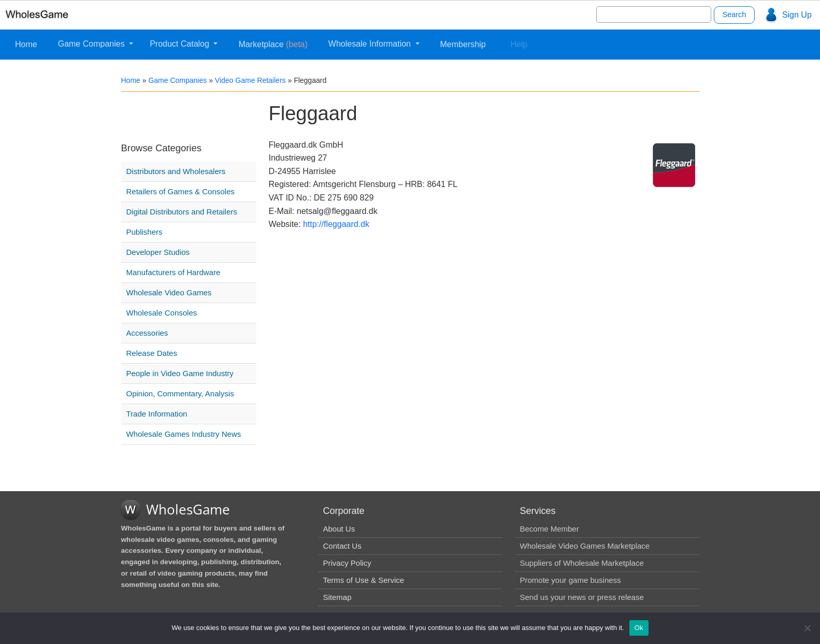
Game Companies (92, 44)
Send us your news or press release (582, 597)
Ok (639, 628)
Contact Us (342, 546)
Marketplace (273, 44)
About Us (339, 529)
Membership (463, 44)
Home (26, 44)
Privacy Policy (347, 563)
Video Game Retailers (250, 80)
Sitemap (337, 597)
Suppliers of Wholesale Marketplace (582, 563)
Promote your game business (571, 580)
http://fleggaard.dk (336, 224)
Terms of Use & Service (364, 580)
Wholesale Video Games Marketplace (585, 546)
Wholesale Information (371, 44)
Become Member (550, 529)
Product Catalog (181, 44)
